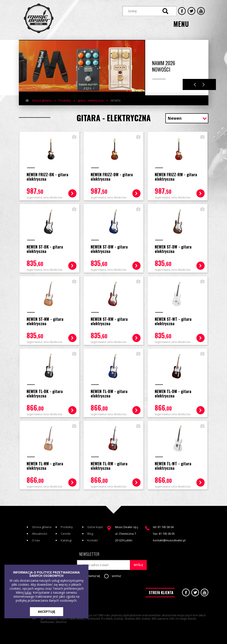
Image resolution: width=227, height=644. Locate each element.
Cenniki (66, 532)
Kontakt (93, 538)
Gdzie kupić (95, 525)
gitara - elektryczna (91, 100)
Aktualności (40, 532)
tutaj (28, 592)
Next (204, 84)
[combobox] (187, 118)
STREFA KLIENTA (161, 591)
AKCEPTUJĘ (47, 612)
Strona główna (42, 100)
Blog (90, 532)
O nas (36, 538)
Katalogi (66, 538)
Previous (195, 84)
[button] (93, 574)
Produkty (65, 100)
